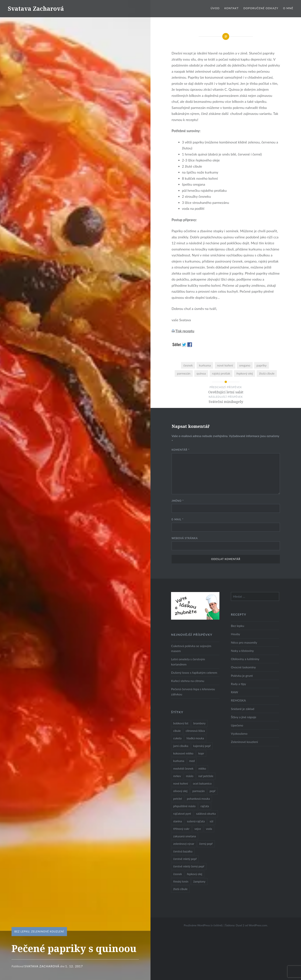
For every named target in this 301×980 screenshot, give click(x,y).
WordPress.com (258, 925)
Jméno (178, 501)
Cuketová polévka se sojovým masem (191, 648)
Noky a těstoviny (242, 651)
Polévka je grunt (242, 676)
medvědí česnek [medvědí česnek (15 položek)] (183, 768)
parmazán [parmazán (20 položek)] (198, 791)
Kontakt (232, 8)
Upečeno (237, 725)
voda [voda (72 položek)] (209, 829)
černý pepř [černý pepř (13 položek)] (206, 844)
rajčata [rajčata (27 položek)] (205, 806)
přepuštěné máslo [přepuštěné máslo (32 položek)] (184, 806)
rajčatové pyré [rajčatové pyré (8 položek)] (182, 814)
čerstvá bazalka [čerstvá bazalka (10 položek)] (183, 851)
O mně (288, 8)
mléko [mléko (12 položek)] (202, 768)
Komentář (181, 450)
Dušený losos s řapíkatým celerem (194, 672)
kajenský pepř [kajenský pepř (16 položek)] (202, 746)
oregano (245, 365)
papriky (262, 365)
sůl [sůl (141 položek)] (211, 821)
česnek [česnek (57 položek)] (177, 874)
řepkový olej (245, 373)
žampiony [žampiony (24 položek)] (199, 881)
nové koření (225, 365)
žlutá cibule (267, 373)
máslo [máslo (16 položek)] (190, 776)
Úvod (215, 8)
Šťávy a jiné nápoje (244, 717)
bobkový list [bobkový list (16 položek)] (181, 723)
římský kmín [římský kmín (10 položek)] (181, 881)
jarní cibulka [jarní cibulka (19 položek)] (181, 746)
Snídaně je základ (243, 709)
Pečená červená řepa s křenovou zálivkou (193, 691)
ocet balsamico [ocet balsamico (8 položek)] (202, 783)
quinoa (201, 373)
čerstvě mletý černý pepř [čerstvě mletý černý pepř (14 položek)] (189, 866)
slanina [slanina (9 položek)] (177, 821)
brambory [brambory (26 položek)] (199, 723)
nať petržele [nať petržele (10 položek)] (206, 776)
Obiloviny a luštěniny (245, 659)
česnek (188, 365)
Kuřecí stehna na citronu (188, 681)
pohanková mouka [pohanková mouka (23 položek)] (198, 799)
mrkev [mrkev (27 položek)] (177, 776)
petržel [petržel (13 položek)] (177, 799)
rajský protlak (221, 373)
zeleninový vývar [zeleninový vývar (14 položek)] (184, 844)
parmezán (184, 373)
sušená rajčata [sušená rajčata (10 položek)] (196, 821)
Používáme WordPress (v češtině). (203, 925)
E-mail (178, 519)
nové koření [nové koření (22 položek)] (181, 783)
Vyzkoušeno (239, 733)
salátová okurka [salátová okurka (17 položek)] (206, 814)
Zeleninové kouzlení (48, 931)
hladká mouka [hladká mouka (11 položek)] (195, 738)
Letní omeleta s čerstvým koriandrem (188, 662)
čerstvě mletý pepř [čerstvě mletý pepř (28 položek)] (185, 859)
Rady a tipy (239, 684)
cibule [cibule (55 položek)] (177, 731)
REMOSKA (238, 700)
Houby (236, 634)
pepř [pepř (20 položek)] (213, 791)
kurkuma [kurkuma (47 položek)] (179, 761)
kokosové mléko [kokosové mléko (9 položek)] (183, 753)
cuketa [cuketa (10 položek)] (177, 738)
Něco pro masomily (244, 642)
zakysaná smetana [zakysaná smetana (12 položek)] (184, 836)
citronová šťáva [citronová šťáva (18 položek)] (195, 731)
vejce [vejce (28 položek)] (198, 829)
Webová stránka (185, 538)
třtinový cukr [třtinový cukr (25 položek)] (181, 829)
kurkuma (205, 365)
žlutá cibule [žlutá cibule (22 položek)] (180, 889)
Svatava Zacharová (36, 9)
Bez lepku (22, 931)
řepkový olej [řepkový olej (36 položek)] (195, 874)
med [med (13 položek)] (192, 761)
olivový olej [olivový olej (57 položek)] (180, 791)
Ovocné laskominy (243, 667)
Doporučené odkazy (261, 8)
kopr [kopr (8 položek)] (201, 753)
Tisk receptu (185, 331)
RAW (234, 692)
